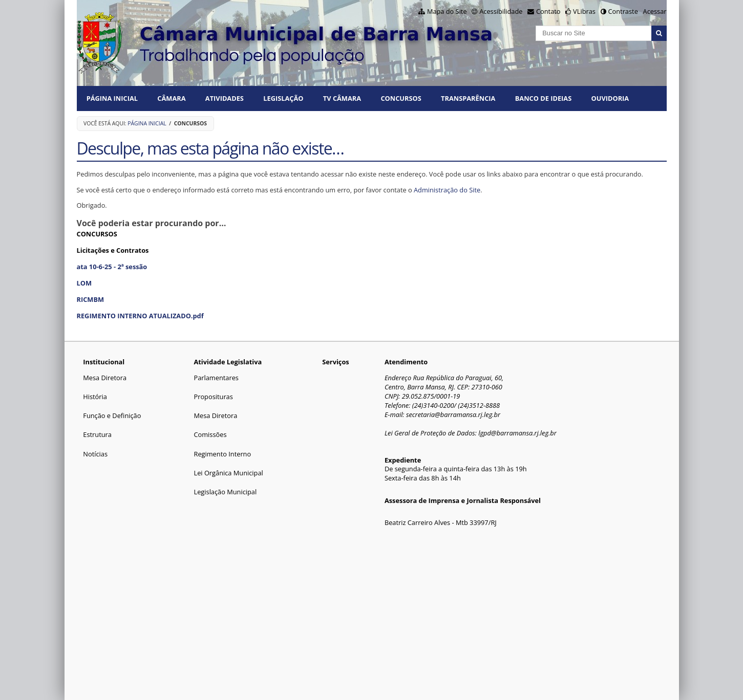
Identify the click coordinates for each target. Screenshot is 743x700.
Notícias (95, 454)
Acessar (655, 11)
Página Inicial (112, 98)
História (95, 397)
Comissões (210, 434)
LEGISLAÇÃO (283, 98)
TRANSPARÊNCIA (468, 98)
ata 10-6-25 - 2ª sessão (112, 267)
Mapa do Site (447, 11)
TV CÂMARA (342, 98)
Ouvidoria (610, 98)
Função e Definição (112, 415)
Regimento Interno (222, 454)
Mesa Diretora (105, 378)
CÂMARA (171, 98)
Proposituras (213, 397)
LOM (84, 283)
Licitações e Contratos (113, 250)
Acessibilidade (501, 11)
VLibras (584, 11)
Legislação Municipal (225, 492)
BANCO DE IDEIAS (543, 98)
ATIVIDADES (225, 98)
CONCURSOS (401, 98)
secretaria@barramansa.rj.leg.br (453, 414)
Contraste (623, 11)
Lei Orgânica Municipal (228, 473)
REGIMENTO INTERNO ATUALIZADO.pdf (140, 316)
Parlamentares (216, 378)
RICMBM (91, 299)
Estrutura (97, 434)
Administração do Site (447, 190)
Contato (548, 11)
